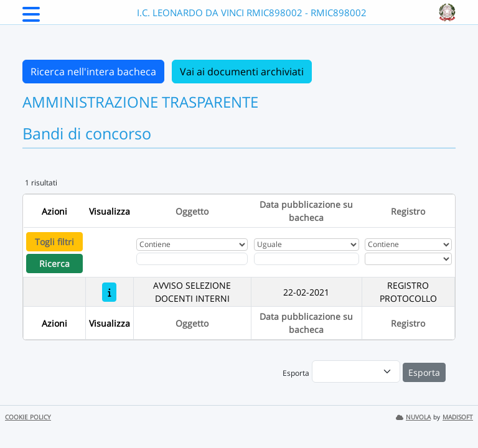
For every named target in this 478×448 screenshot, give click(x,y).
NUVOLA (413, 417)
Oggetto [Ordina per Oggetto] (192, 211)
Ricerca (54, 264)
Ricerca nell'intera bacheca (93, 72)
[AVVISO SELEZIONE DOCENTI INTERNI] (109, 292)
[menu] (356, 371)
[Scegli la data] (307, 259)
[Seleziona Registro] (408, 259)
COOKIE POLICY (28, 417)
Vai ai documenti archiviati (242, 72)
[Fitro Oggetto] (192, 259)
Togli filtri (54, 242)
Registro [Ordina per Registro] (408, 211)
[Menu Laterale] (31, 18)
